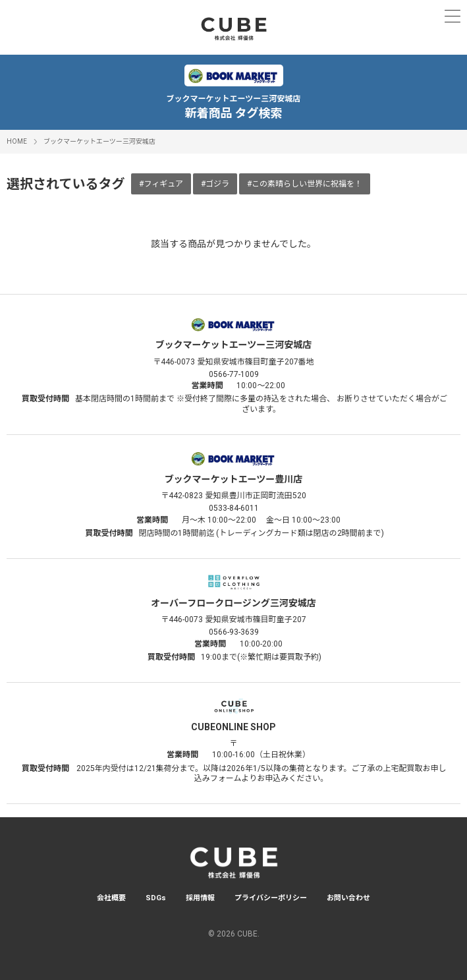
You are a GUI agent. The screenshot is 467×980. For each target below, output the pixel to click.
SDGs (156, 898)
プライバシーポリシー (271, 898)
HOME (17, 141)
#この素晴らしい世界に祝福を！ (305, 184)
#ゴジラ (215, 184)
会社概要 (111, 898)
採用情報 (200, 898)
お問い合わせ (348, 898)
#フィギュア (161, 184)
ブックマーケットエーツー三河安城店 (99, 141)
